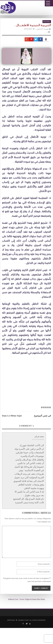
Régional (47, 21)
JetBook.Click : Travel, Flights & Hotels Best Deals (27, 599)
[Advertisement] (27, 466)
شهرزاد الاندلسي (43, 29)
